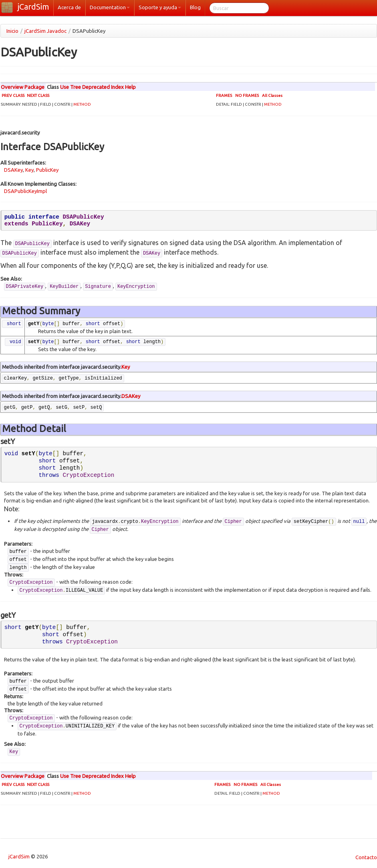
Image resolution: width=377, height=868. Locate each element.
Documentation (110, 7)
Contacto (365, 857)
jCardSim (33, 7)
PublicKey (47, 170)
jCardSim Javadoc (45, 31)
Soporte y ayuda (160, 7)
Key (29, 170)
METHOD (82, 104)
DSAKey (13, 170)
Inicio (12, 31)
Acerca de (69, 7)
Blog (195, 7)
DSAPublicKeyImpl (25, 191)
